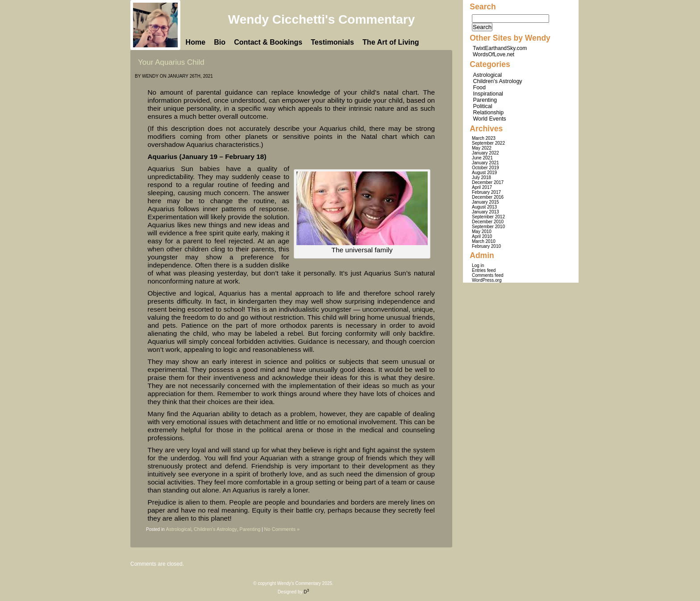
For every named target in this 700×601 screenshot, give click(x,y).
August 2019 (484, 173)
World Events (490, 119)
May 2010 (482, 232)
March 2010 (484, 241)
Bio (220, 42)
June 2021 (482, 158)
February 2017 (486, 192)
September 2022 (488, 143)
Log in (478, 265)
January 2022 (485, 153)
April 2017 (482, 187)
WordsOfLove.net (494, 54)
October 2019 (485, 168)
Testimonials (332, 42)
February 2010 (486, 246)
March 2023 (484, 138)
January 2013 (485, 212)
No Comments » (282, 529)
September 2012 (488, 217)
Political (483, 106)
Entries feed (484, 270)
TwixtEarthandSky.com (500, 48)
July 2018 (481, 177)
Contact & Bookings (268, 42)
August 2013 (484, 207)
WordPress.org (487, 280)
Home (196, 42)
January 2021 (485, 163)
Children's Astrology (215, 529)
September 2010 (488, 227)
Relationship (489, 113)
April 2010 (482, 236)
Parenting (250, 529)
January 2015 (485, 202)
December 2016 (488, 197)
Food (480, 88)
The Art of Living (391, 42)
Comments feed (488, 275)
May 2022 (482, 148)
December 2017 (488, 182)
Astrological (178, 529)
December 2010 (488, 222)
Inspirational (488, 94)
